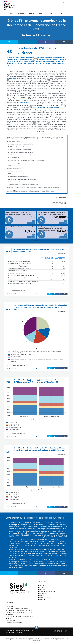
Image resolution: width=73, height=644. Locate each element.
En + (41, 13)
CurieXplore (10, 620)
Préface (41, 587)
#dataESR (10, 606)
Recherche (42, 593)
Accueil (41, 586)
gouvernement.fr (46, 639)
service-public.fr (21, 639)
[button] (13, 294)
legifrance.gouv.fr (34, 639)
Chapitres (22, 13)
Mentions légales (44, 597)
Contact (41, 599)
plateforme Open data (14, 622)
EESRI (12, 13)
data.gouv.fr (57, 639)
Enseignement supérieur (47, 591)
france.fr (65, 639)
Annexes (41, 595)
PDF (51, 13)
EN (67, 3)
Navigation (32, 13)
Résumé (41, 589)
